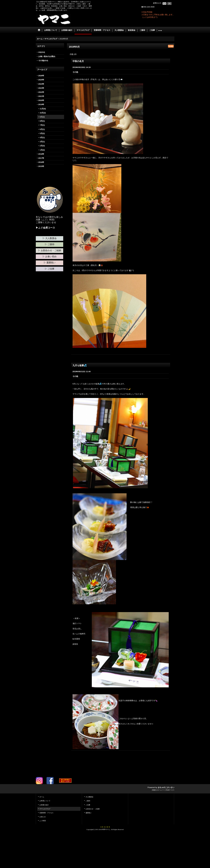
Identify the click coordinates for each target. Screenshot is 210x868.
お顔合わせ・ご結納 (93, 809)
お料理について (45, 801)
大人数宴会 (89, 797)
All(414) (42, 52)
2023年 (41, 88)
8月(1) (42, 121)
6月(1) (42, 129)
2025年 (41, 80)
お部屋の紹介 (44, 805)
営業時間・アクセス (46, 813)
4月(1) (42, 137)
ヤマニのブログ (45, 809)
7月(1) (42, 125)
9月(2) (42, 117)
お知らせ (43, 817)
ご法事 (88, 805)
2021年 (41, 96)
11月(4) (43, 109)
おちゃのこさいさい (166, 787)
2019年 (41, 104)
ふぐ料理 (43, 821)
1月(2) (42, 150)
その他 (75, 72)
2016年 (41, 162)
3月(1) (42, 142)
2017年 (41, 158)
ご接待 (88, 801)
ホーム (42, 797)
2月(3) (42, 146)
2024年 (41, 84)
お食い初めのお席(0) (47, 56)
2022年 (41, 92)
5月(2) (42, 133)
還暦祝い (89, 813)
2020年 (41, 100)
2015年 (41, 166)
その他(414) (43, 61)
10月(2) (43, 113)
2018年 (41, 154)
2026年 (41, 76)
